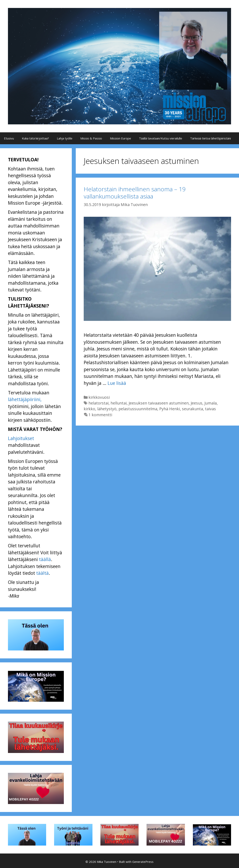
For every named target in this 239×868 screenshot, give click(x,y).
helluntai (119, 403)
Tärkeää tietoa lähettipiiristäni (210, 138)
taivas (210, 409)
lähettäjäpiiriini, (25, 399)
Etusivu (9, 138)
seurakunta (192, 409)
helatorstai (99, 403)
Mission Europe (120, 138)
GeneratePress (143, 862)
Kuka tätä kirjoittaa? (35, 138)
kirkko (89, 409)
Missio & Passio (91, 138)
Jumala (211, 403)
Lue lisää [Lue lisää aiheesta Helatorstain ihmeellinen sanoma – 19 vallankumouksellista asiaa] (117, 383)
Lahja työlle (65, 138)
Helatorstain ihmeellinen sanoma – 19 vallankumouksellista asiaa (135, 193)
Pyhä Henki (170, 409)
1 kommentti (100, 415)
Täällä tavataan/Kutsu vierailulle (161, 138)
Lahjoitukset (21, 438)
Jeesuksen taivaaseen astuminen (159, 403)
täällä (45, 559)
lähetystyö (107, 409)
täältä (42, 573)
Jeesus (197, 403)
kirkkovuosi (99, 397)
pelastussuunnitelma (138, 409)
